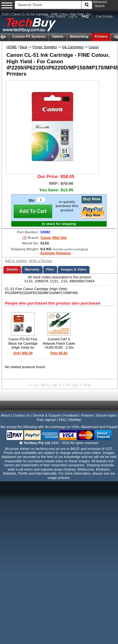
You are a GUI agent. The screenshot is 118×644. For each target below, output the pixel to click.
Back (24, 47)
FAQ (62, 420)
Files (50, 269)
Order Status (56, 16)
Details (12, 269)
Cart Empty (104, 16)
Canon (94, 47)
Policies (87, 415)
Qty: (32, 200)
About (5, 415)
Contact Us (21, 415)
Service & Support (47, 415)
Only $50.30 (23, 353)
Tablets (58, 36)
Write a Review (41, 261)
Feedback (71, 415)
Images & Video (74, 269)
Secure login (106, 415)
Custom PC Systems (29, 36)
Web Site (59, 238)
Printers (101, 36)
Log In (73, 16)
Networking (79, 36)
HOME (12, 47)
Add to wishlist (16, 261)
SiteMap (75, 420)
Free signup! (46, 420)
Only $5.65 (59, 353)
